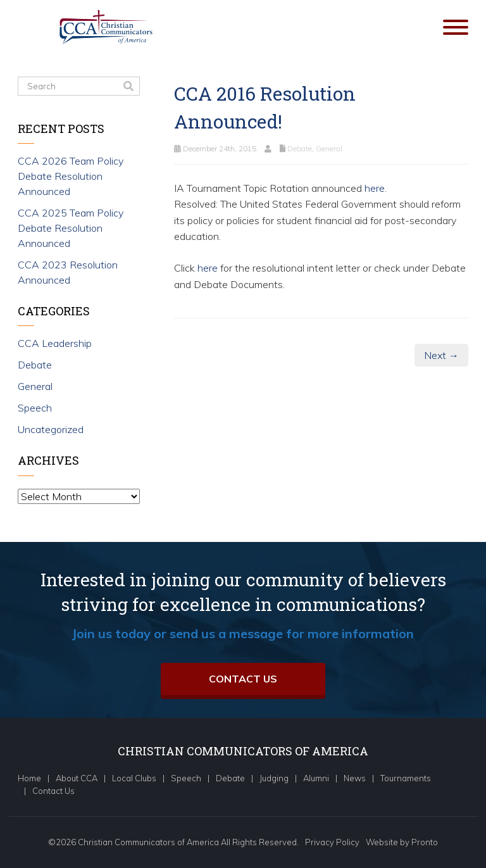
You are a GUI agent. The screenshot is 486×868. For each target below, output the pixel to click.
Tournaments (406, 778)
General (329, 148)
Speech (35, 408)
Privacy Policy (332, 842)
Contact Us (243, 679)
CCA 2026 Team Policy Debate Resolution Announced (71, 176)
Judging (274, 778)
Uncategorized (51, 429)
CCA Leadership (55, 343)
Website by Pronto (402, 842)
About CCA (77, 778)
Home (29, 778)
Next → (441, 355)
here (375, 188)
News (355, 778)
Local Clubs (134, 778)
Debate (300, 148)
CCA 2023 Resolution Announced (68, 272)
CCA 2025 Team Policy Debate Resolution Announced (71, 228)
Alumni (316, 778)
